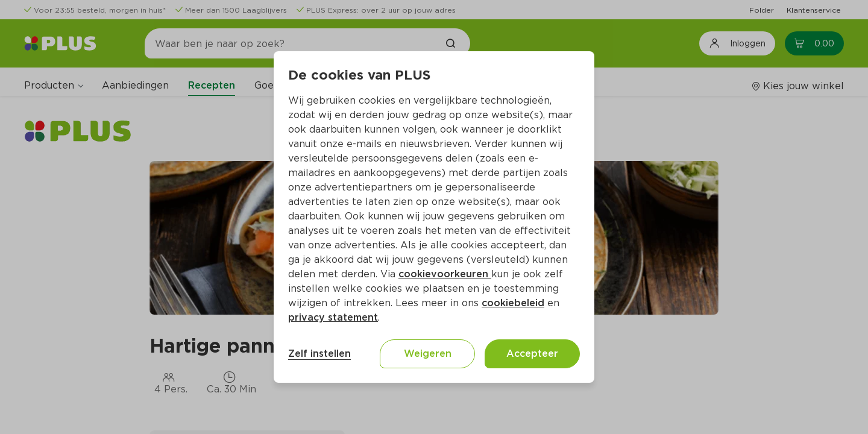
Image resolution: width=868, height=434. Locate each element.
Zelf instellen (319, 354)
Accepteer (532, 354)
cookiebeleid (513, 303)
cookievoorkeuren (445, 274)
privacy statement (333, 317)
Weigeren (428, 354)
